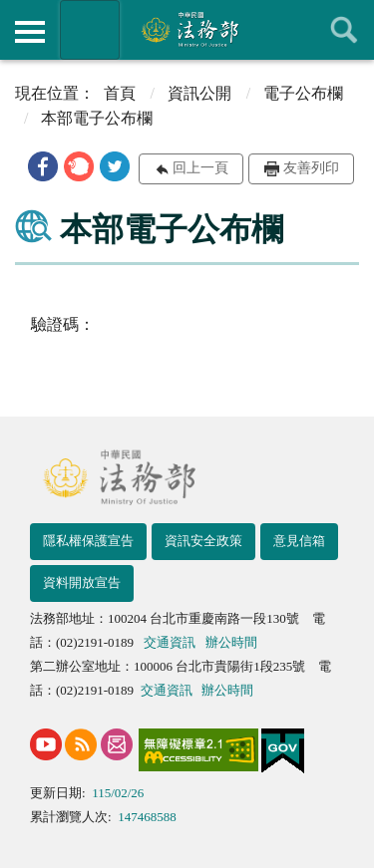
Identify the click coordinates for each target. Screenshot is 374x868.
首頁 (120, 93)
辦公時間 (231, 642)
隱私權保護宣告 (88, 541)
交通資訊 (170, 642)
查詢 (344, 30)
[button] (43, 166)
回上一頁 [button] (200, 168)
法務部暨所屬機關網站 (90, 30)
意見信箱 (299, 541)
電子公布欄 (303, 93)
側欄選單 (30, 32)
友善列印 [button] (311, 168)
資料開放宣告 (82, 582)
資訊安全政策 (203, 541)
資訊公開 (199, 93)
